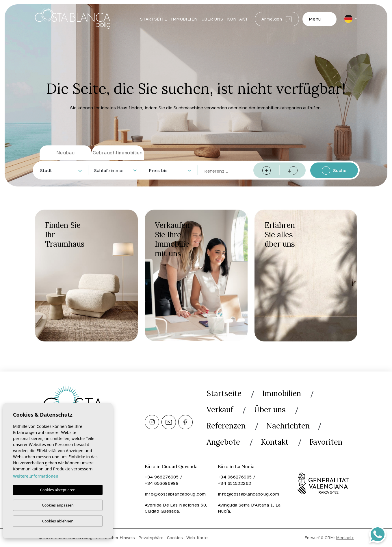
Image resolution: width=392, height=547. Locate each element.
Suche (334, 170)
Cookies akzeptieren (58, 490)
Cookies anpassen (58, 505)
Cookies (175, 538)
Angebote (223, 442)
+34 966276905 (162, 477)
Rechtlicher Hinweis (115, 538)
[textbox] (62, 170)
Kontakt (237, 19)
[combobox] (61, 170)
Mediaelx (345, 538)
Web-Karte (197, 538)
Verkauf (220, 410)
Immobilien (184, 19)
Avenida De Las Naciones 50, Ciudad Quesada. (176, 508)
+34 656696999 (162, 483)
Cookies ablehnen (58, 521)
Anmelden (277, 19)
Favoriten (326, 442)
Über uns (212, 19)
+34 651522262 (235, 483)
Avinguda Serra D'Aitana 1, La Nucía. (249, 508)
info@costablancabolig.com (175, 494)
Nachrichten (288, 426)
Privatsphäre (151, 538)
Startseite (154, 19)
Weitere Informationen (36, 476)
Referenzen (226, 426)
